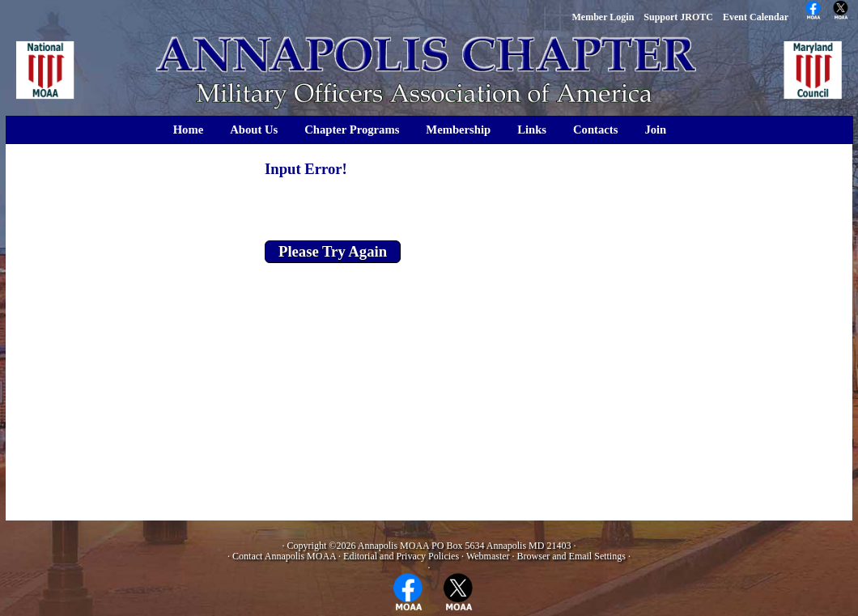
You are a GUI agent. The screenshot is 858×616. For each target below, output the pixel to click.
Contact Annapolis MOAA (284, 556)
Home (188, 130)
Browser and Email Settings (571, 556)
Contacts (595, 130)
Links (532, 130)
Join (655, 130)
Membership (458, 130)
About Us (254, 130)
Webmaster (488, 556)
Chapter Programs (352, 130)
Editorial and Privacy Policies (401, 556)
